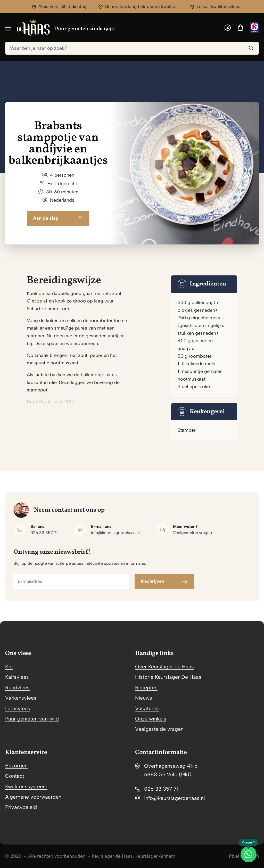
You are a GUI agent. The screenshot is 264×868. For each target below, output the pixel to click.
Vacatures (147, 708)
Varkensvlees (21, 698)
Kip (9, 667)
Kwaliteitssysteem (26, 787)
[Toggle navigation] (8, 29)
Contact (15, 776)
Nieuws (144, 698)
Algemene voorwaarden (33, 797)
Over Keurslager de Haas (164, 667)
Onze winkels (151, 719)
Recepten (146, 687)
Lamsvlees (18, 708)
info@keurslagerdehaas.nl (115, 533)
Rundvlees (17, 687)
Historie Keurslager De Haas (168, 677)
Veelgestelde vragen (192, 533)
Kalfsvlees (17, 677)
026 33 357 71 (44, 533)
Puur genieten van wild (32, 719)
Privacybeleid (21, 807)
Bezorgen (16, 766)
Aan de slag (58, 218)
